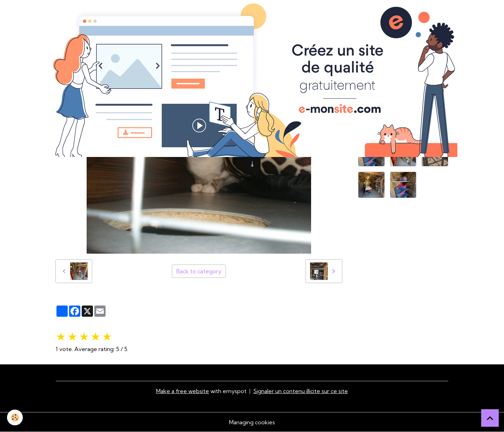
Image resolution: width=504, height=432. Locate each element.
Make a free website (183, 391)
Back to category (199, 271)
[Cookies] (15, 417)
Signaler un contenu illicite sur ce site (301, 391)
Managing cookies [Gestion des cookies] (252, 422)
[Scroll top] (490, 418)
